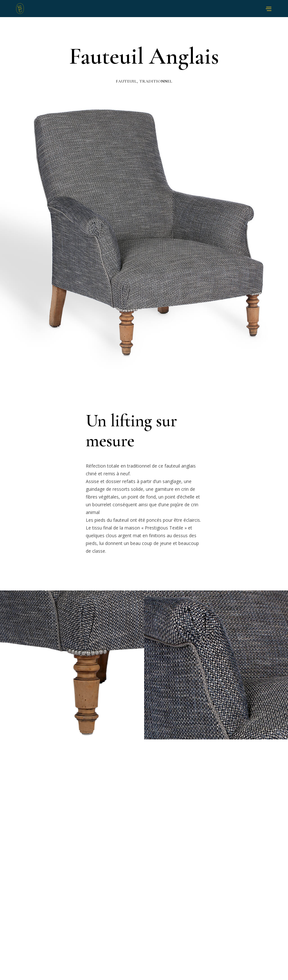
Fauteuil (126, 81)
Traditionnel (156, 81)
